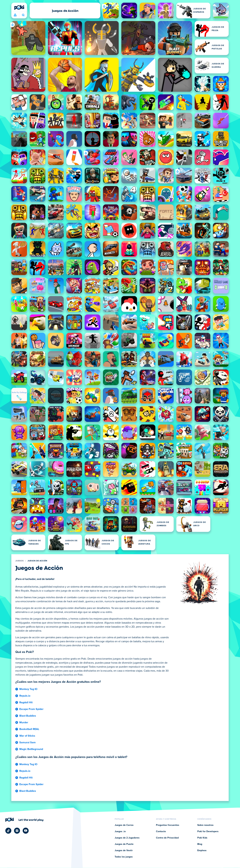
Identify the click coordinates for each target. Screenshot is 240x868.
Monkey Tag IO (28, 689)
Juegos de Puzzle (124, 844)
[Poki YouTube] (26, 831)
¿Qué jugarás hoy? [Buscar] (23, 15)
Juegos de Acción (37, 561)
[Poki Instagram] (17, 831)
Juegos (19, 561)
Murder (24, 722)
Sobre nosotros (205, 825)
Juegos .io (120, 831)
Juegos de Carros (124, 825)
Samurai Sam (27, 742)
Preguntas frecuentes (168, 825)
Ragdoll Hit (26, 702)
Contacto (161, 831)
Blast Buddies (28, 716)
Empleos (202, 850)
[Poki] (19, 8)
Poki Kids (202, 838)
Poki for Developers (208, 831)
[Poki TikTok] (8, 831)
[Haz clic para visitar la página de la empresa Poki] (24, 820)
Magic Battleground (31, 749)
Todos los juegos (124, 857)
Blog (200, 844)
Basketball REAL (29, 729)
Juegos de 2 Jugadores (127, 838)
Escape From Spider (31, 709)
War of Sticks (27, 736)
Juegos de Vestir (124, 850)
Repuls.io (25, 696)
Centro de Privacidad (167, 838)
